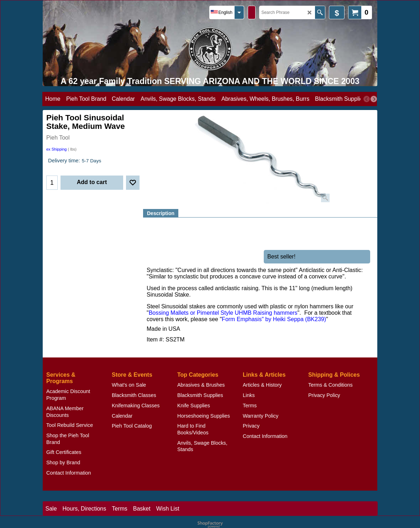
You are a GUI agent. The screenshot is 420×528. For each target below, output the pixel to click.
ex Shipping (57, 149)
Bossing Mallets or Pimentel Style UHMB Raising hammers (223, 313)
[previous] (367, 99)
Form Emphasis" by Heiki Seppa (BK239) (274, 319)
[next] (374, 99)
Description (161, 213)
